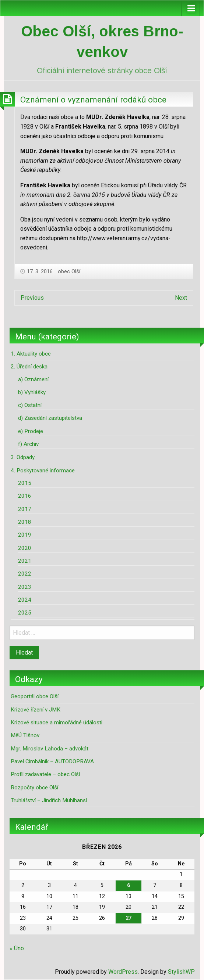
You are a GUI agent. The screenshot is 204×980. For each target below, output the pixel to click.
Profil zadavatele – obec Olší (45, 774)
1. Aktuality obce (31, 354)
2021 (25, 561)
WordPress (123, 972)
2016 (25, 496)
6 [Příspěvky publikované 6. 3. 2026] (129, 885)
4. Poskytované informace (43, 471)
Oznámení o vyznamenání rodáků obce (93, 100)
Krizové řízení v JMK (36, 710)
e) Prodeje (31, 431)
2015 (25, 483)
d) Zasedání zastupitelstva (50, 418)
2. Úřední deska (29, 367)
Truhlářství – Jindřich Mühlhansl (49, 800)
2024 (25, 600)
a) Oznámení (33, 379)
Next (181, 298)
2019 (25, 535)
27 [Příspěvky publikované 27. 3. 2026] (129, 918)
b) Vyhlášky (32, 392)
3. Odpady (23, 457)
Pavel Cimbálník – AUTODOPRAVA (52, 761)
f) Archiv (28, 444)
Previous (32, 298)
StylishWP (181, 972)
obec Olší (69, 271)
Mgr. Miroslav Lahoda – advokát (50, 749)
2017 (25, 509)
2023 (25, 587)
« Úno (17, 948)
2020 (25, 548)
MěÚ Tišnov (25, 735)
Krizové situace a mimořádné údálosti (57, 723)
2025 (25, 613)
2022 (25, 574)
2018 (25, 522)
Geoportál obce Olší (35, 696)
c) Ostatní (30, 405)
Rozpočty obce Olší (34, 788)
